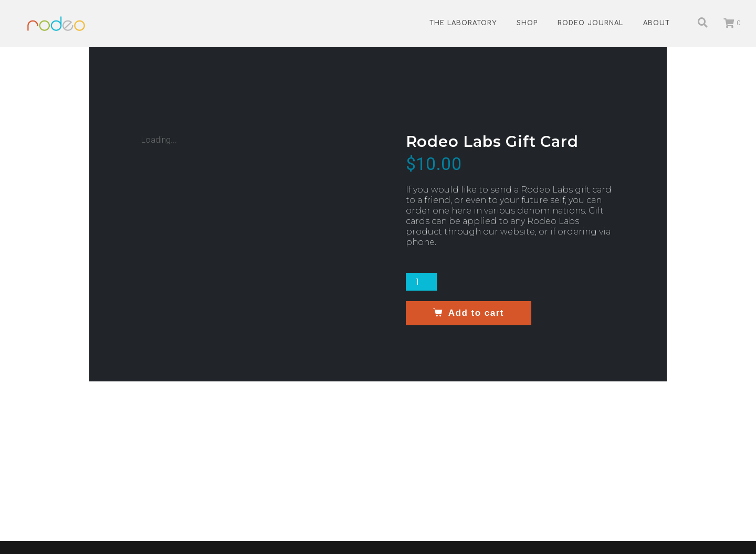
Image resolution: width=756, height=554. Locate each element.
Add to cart (476, 313)
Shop (527, 23)
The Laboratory (463, 23)
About (657, 23)
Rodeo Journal (590, 23)
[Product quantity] (422, 282)
